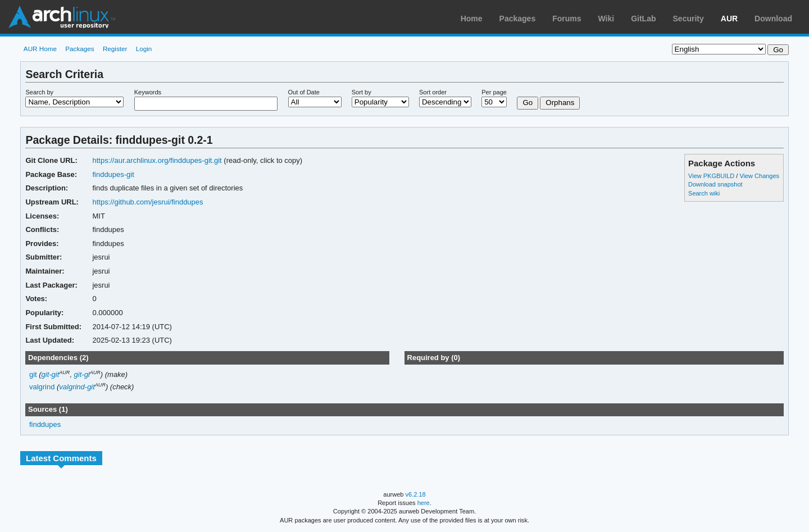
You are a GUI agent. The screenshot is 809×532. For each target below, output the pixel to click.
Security (688, 19)
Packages (518, 19)
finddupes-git (113, 174)
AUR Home (40, 49)
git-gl (82, 374)
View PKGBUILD (712, 176)
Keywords (148, 92)
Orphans (560, 103)
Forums (567, 19)
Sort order (433, 92)
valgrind (42, 387)
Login (144, 49)
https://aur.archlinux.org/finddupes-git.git (157, 160)
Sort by (362, 92)
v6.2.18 (416, 494)
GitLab (643, 19)
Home (472, 19)
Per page (494, 92)
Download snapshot (715, 184)
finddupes (45, 424)
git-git (51, 374)
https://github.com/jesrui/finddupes (147, 202)
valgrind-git (77, 387)
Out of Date (304, 92)
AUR (729, 19)
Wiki (606, 19)
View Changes (759, 176)
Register (115, 49)
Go (528, 103)
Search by (39, 92)
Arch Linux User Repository (62, 17)
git (33, 374)
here (424, 503)
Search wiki (704, 193)
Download (773, 19)
